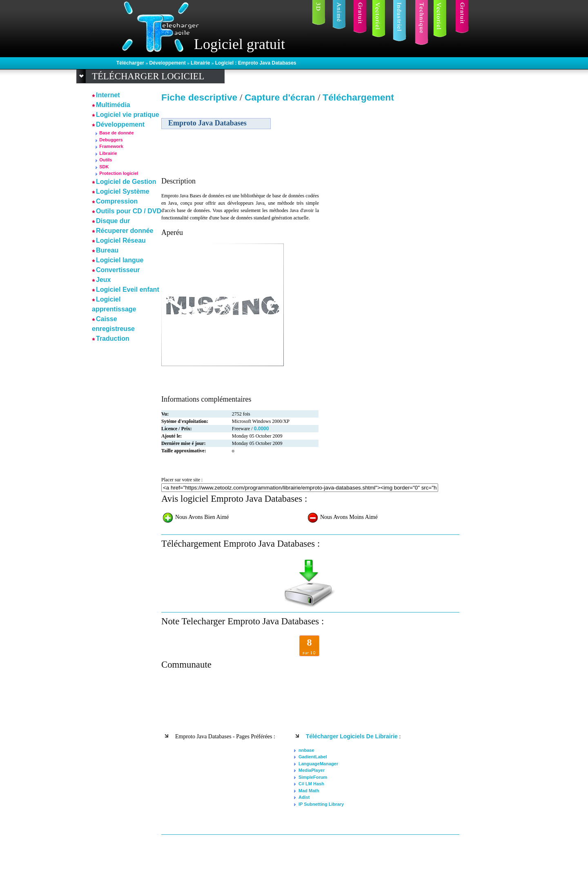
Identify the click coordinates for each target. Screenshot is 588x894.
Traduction (113, 339)
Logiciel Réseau (121, 240)
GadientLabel (313, 757)
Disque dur (113, 221)
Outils (106, 160)
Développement (168, 63)
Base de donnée (116, 133)
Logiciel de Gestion (126, 182)
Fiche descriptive (199, 97)
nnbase (306, 750)
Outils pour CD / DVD (129, 211)
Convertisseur (118, 270)
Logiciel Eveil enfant (128, 289)
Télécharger (131, 63)
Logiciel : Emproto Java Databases (256, 63)
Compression (117, 201)
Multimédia (113, 105)
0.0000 (262, 429)
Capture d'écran (281, 97)
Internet (108, 95)
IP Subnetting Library (321, 804)
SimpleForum (313, 777)
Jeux (103, 280)
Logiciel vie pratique (128, 115)
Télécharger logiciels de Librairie (352, 736)
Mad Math (309, 791)
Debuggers (111, 140)
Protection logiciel (119, 173)
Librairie (201, 63)
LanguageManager (318, 764)
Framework (111, 146)
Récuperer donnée (125, 231)
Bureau (107, 250)
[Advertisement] (389, 163)
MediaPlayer (312, 770)
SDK (104, 167)
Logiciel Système (123, 191)
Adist (304, 797)
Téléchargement (358, 97)
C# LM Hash (311, 784)
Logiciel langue (120, 260)
